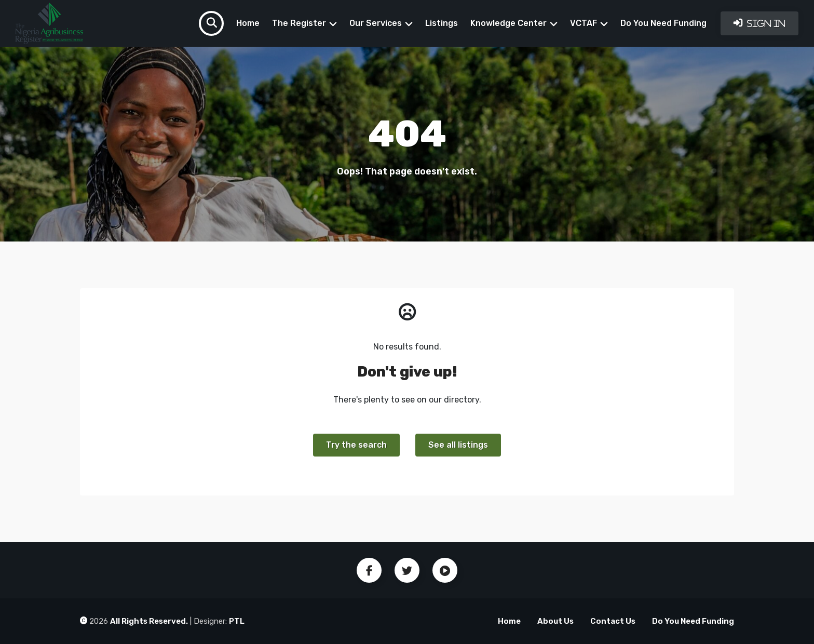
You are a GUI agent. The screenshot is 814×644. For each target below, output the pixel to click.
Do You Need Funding (663, 23)
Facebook (369, 570)
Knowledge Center (508, 23)
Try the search (356, 445)
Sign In (765, 23)
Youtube (445, 570)
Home (248, 23)
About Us (555, 621)
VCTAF (584, 23)
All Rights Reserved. (149, 621)
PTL (237, 621)
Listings (442, 23)
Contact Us (613, 621)
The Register (299, 23)
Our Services (376, 23)
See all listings (458, 445)
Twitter (407, 570)
